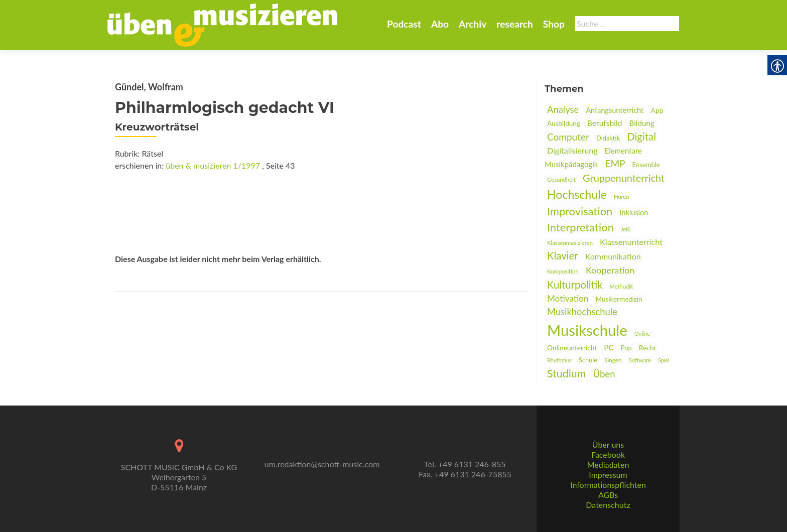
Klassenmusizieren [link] (570, 243)
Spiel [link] (664, 360)
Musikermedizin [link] (619, 299)
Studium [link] (566, 373)
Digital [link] (641, 137)
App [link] (657, 110)
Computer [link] (568, 137)
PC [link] (609, 347)
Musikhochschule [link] (582, 312)
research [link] (515, 24)
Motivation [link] (568, 298)
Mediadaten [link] (608, 464)
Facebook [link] (608, 454)
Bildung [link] (642, 123)
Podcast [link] (404, 24)
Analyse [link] (563, 109)
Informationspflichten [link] (608, 485)
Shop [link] (554, 24)
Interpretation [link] (580, 227)
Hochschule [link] (577, 194)
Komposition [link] (563, 271)
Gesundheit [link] (561, 179)
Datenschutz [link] (608, 505)
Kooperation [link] (610, 270)
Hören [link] (621, 196)
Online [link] (642, 334)
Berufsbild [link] (605, 123)
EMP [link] (615, 163)
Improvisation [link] (580, 211)
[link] (222, 24)
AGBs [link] (608, 495)
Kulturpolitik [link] (575, 285)
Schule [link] (588, 360)
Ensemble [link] (646, 165)
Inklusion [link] (634, 213)
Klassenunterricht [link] (631, 242)
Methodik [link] (622, 286)
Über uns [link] (608, 444)
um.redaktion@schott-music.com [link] (322, 464)
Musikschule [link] (587, 330)
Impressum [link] (608, 475)
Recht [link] (648, 348)
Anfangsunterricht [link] (615, 110)
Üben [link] (604, 374)
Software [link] (640, 360)
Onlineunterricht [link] (572, 348)
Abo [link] (440, 24)
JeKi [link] (626, 229)
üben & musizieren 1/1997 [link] (213, 165)
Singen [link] (613, 360)
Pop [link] (626, 348)
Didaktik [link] (608, 138)
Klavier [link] (563, 255)
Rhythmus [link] (559, 360)
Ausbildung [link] (564, 123)
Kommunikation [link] (613, 256)
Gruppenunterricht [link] (624, 178)
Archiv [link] (473, 24)
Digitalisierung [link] (572, 150)
